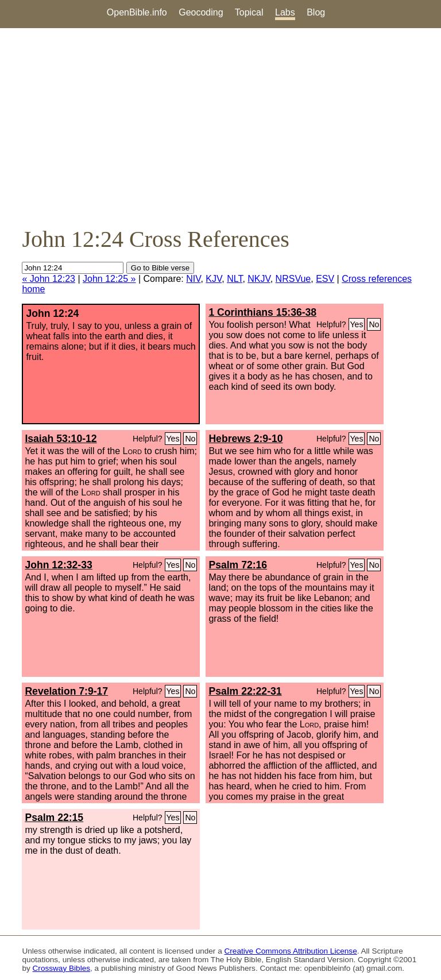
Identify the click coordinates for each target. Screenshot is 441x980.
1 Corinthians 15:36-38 (262, 312)
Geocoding (201, 12)
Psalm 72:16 (238, 565)
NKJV (259, 279)
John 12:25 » (109, 279)
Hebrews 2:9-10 (245, 439)
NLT (235, 279)
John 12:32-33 (58, 565)
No (374, 324)
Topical (249, 12)
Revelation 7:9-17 (66, 691)
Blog (316, 12)
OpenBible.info (137, 12)
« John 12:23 (49, 279)
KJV (214, 279)
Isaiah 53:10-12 (61, 439)
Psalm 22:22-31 (245, 691)
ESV (325, 279)
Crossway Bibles (61, 968)
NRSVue (293, 279)
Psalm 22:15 (54, 818)
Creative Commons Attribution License (291, 951)
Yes (357, 324)
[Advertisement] (220, 127)
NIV (193, 279)
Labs (285, 12)
